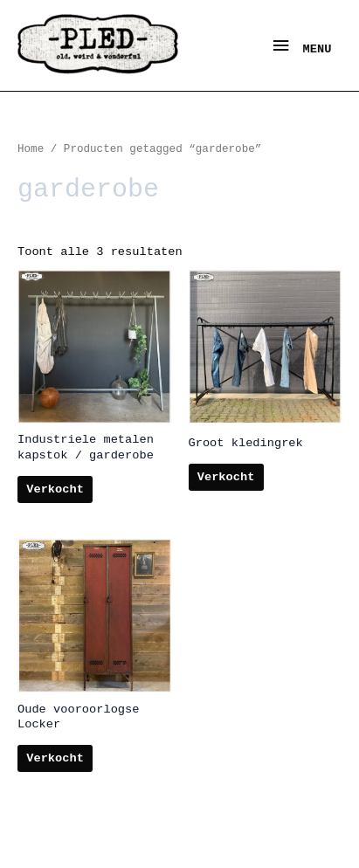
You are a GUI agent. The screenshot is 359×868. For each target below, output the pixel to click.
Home (31, 149)
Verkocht (55, 489)
